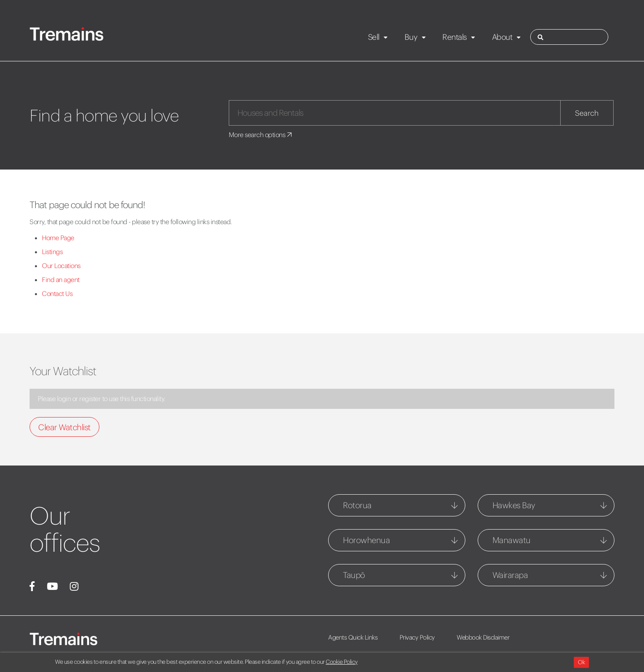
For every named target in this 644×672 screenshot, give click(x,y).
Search (587, 113)
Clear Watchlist (64, 427)
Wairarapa (510, 575)
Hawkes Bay (514, 505)
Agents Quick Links (353, 637)
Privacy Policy (417, 637)
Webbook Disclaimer (483, 637)
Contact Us (57, 294)
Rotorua (357, 505)
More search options (261, 135)
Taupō (354, 575)
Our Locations (61, 266)
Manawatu (512, 540)
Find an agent (61, 280)
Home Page (58, 238)
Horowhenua (366, 540)
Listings (52, 252)
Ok (581, 662)
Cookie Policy (342, 662)
